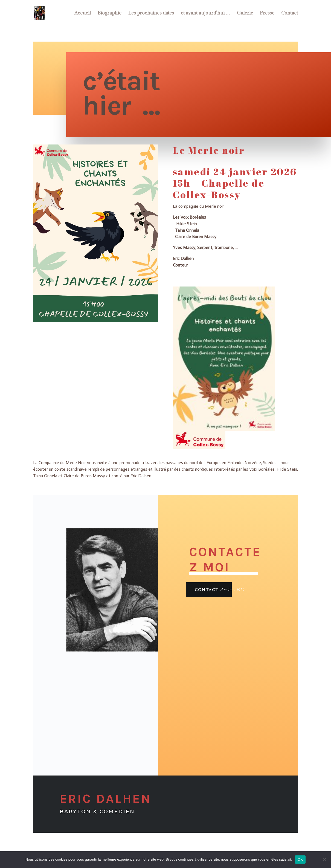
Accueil (83, 13)
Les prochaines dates (151, 13)
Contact (290, 13)
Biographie (110, 13)
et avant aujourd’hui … (205, 13)
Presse (267, 13)
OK (300, 859)
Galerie (245, 13)
